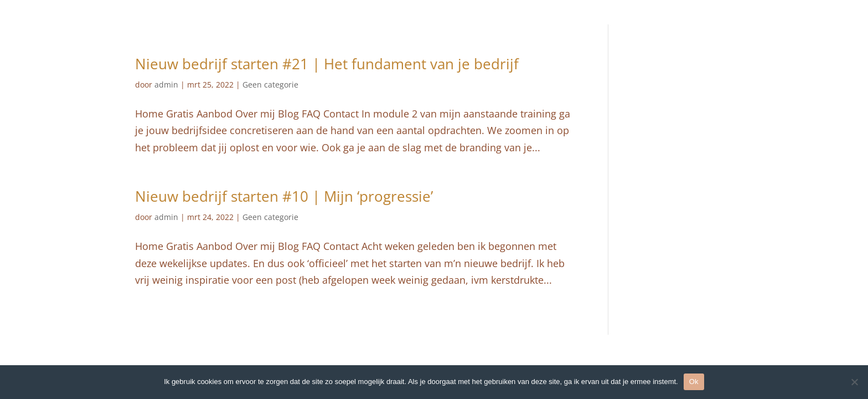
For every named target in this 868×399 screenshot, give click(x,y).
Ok (694, 382)
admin (166, 85)
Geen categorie (270, 85)
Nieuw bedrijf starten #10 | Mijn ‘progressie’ (284, 196)
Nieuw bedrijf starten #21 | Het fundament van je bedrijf (327, 64)
